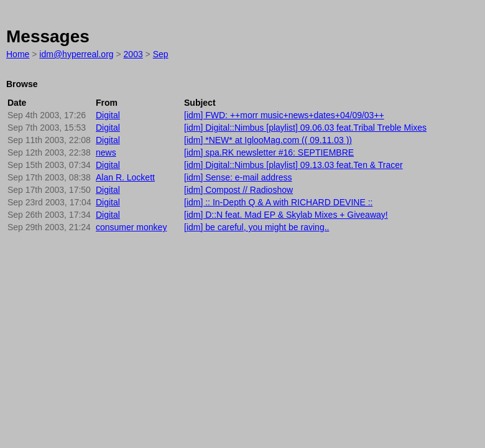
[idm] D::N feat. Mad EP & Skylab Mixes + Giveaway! (286, 215)
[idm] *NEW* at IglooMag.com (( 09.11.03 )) (268, 140)
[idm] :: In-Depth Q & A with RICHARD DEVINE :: (278, 202)
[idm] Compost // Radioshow (238, 190)
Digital (108, 115)
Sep (161, 54)
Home (18, 54)
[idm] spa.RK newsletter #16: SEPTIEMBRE (269, 152)
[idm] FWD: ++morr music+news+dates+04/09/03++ (284, 115)
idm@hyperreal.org (76, 54)
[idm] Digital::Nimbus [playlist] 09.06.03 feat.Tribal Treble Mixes (305, 128)
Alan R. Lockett (125, 177)
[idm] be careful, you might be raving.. (256, 227)
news (106, 152)
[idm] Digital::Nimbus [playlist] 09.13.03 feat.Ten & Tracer (293, 165)
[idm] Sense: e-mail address (238, 177)
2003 (133, 54)
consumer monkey (131, 227)
